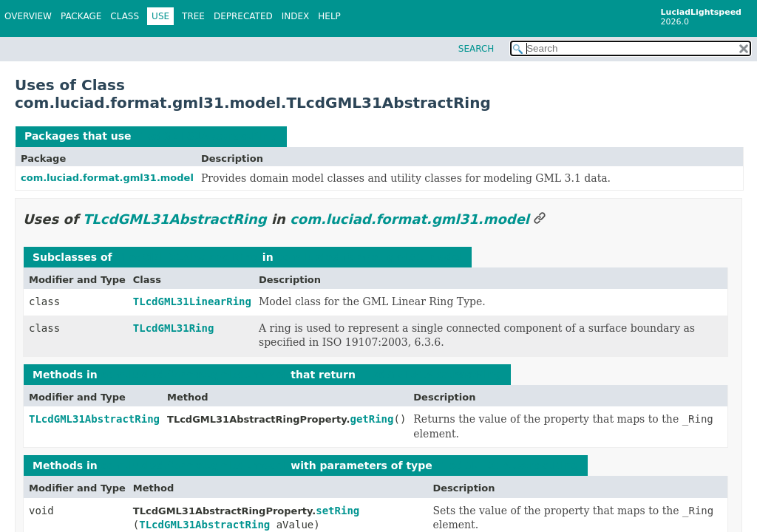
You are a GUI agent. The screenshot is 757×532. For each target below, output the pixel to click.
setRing (337, 511)
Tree (193, 16)
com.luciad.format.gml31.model (107, 178)
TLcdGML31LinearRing (192, 301)
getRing (371, 419)
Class (125, 16)
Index (296, 16)
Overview (28, 16)
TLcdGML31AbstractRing (206, 136)
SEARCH (476, 49)
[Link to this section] (540, 219)
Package (81, 16)
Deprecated (243, 16)
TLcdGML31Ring (174, 328)
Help (329, 16)
